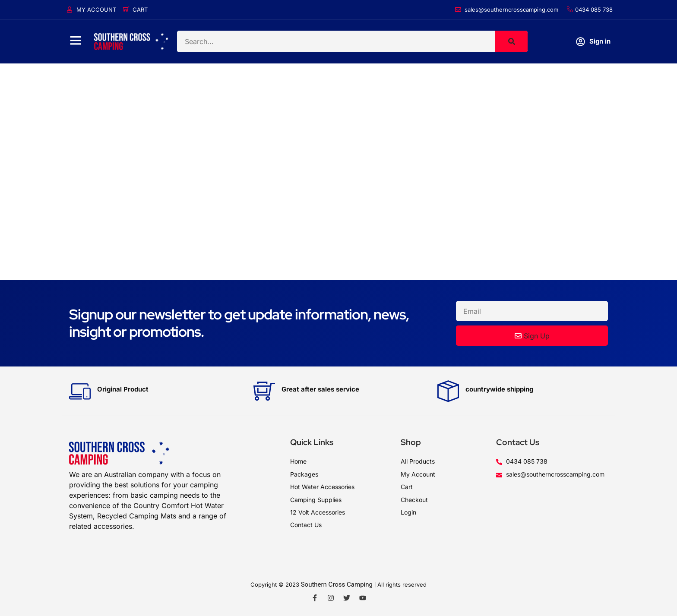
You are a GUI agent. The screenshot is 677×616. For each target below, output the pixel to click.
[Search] (511, 41)
